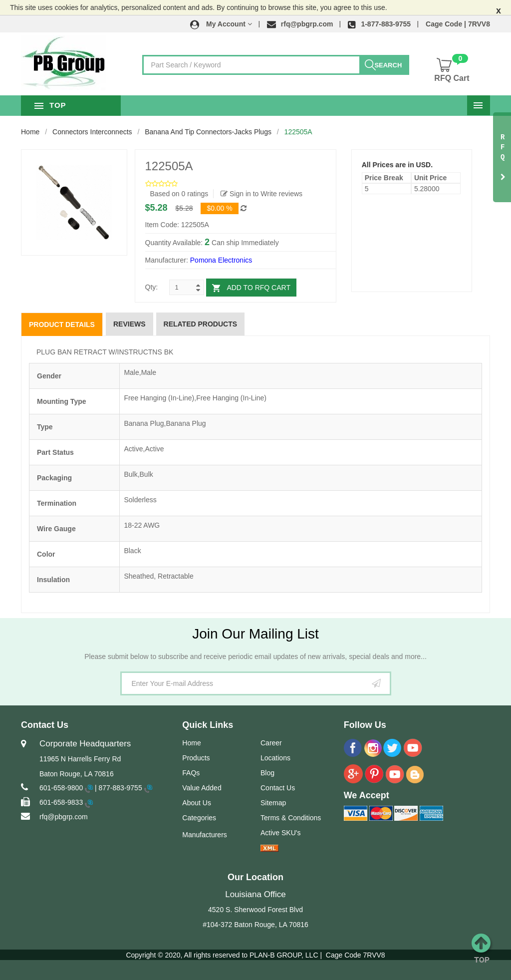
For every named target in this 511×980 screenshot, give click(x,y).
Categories (199, 818)
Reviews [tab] (129, 324)
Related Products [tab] (201, 324)
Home (30, 132)
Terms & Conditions (291, 818)
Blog (267, 773)
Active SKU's (280, 833)
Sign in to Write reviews (261, 194)
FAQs (191, 773)
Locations (275, 758)
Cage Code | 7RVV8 (458, 24)
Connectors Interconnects (92, 132)
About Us (197, 803)
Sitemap (273, 803)
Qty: (152, 287)
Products (196, 758)
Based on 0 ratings (179, 194)
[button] (221, 24)
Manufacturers (204, 835)
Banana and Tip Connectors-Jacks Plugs (208, 132)
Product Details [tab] (62, 325)
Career (271, 743)
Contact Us (278, 788)
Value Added (202, 788)
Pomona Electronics (221, 260)
